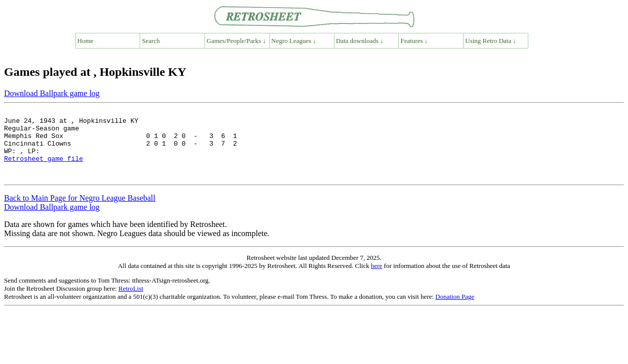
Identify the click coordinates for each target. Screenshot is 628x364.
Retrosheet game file (44, 169)
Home (86, 41)
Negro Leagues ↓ (294, 41)
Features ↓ (414, 41)
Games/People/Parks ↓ (236, 41)
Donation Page (455, 310)
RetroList (131, 302)
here (376, 279)
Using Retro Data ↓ (491, 41)
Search (151, 41)
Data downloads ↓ (360, 41)
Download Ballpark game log (52, 93)
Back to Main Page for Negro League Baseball (80, 212)
